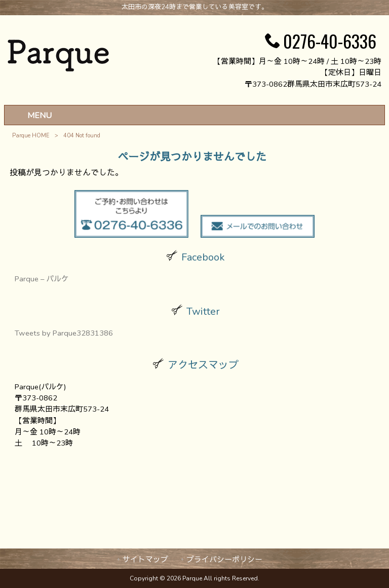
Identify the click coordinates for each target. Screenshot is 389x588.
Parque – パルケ (42, 279)
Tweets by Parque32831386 (64, 333)
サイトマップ (145, 560)
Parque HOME (31, 136)
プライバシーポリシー (224, 560)
